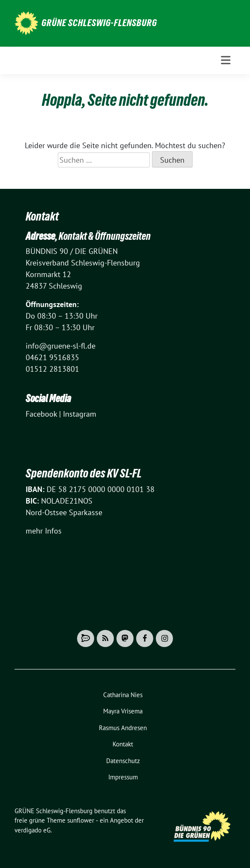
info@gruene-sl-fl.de (61, 346)
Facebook (41, 414)
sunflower (81, 820)
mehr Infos (44, 531)
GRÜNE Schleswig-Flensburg (99, 23)
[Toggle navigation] (226, 60)
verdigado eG (33, 830)
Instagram (80, 414)
